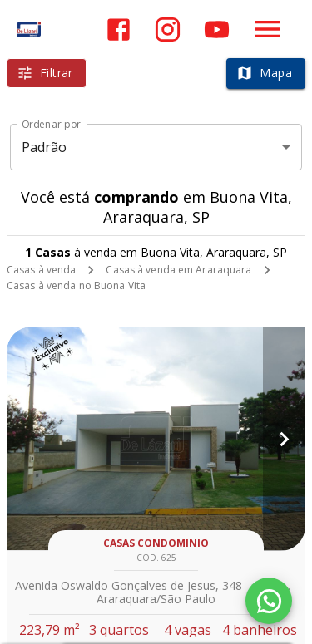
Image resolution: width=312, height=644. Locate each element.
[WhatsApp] (269, 601)
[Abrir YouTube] (217, 29)
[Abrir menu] (268, 29)
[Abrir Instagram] (168, 29)
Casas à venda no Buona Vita (76, 285)
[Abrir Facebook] (119, 29)
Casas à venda (41, 270)
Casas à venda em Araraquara (178, 270)
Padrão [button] (45, 147)
